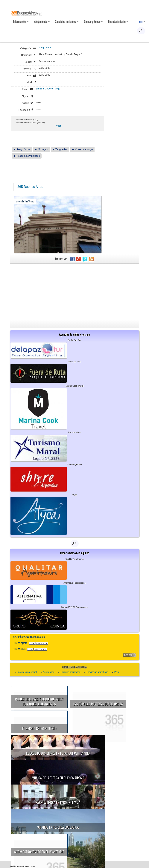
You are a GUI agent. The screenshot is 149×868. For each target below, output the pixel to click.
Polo (117, 672)
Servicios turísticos (67, 21)
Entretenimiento (118, 21)
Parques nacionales (70, 672)
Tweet (58, 126)
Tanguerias (61, 149)
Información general (27, 672)
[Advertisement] (74, 292)
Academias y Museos (28, 156)
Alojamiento (42, 21)
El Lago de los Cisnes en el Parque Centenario (102, 729)
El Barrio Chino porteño (39, 728)
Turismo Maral (74, 432)
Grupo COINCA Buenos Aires (74, 607)
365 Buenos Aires (30, 187)
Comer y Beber (93, 21)
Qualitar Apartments (74, 559)
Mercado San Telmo (25, 201)
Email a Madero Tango (48, 89)
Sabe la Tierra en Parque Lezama (102, 754)
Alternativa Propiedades (75, 583)
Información (21, 21)
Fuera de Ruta (74, 362)
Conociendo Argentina (74, 667)
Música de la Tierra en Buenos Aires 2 (58, 754)
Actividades (49, 672)
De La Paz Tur (74, 340)
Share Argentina (75, 464)
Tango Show (45, 48)
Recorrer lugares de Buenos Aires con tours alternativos (39, 701)
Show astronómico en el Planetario (97, 780)
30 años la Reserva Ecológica (58, 779)
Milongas (43, 149)
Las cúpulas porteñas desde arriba (98, 704)
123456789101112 (42, 643)
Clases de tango (84, 149)
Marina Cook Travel (74, 386)
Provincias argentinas (97, 672)
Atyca (74, 495)
